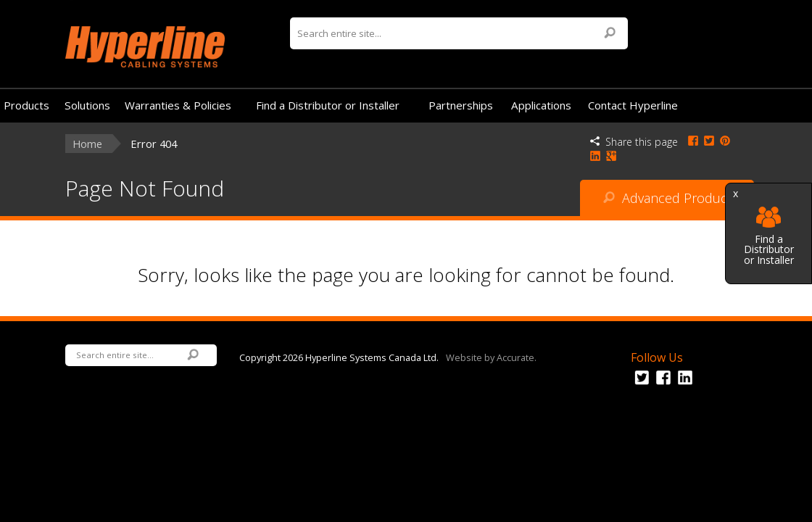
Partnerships (461, 105)
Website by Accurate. (491, 357)
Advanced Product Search (667, 203)
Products (26, 105)
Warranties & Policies (178, 105)
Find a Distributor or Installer (769, 236)
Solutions (87, 105)
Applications (541, 105)
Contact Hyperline (633, 105)
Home (87, 144)
